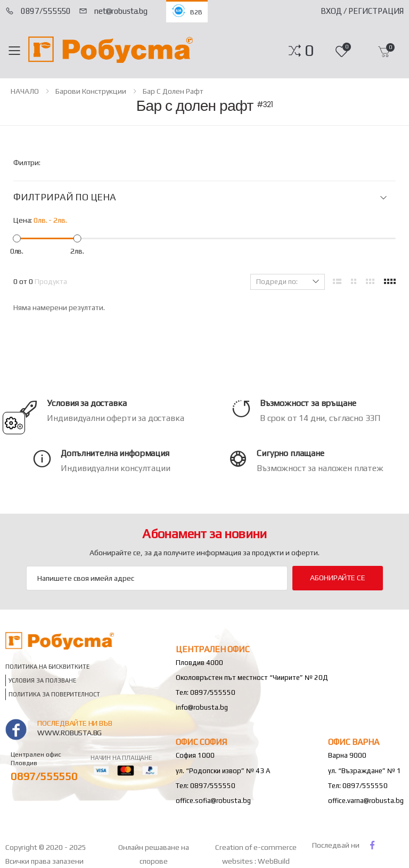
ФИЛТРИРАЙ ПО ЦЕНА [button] (65, 197)
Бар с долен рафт (173, 91)
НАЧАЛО (25, 91)
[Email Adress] (157, 578)
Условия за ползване (42, 680)
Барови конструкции (91, 91)
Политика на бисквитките (47, 666)
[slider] (17, 238)
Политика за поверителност (54, 694)
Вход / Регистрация (362, 11)
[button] (309, 51)
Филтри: (27, 163)
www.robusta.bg (69, 733)
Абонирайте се (337, 578)
